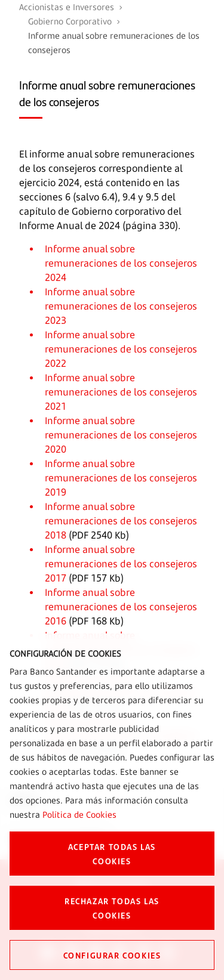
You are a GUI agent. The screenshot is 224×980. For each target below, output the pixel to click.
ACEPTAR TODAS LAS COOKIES (112, 854)
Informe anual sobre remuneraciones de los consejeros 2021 (121, 392)
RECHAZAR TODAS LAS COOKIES (112, 908)
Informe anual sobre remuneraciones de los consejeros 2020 (121, 435)
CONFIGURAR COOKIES (112, 955)
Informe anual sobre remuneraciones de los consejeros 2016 (121, 607)
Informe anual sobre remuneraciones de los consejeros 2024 (121, 263)
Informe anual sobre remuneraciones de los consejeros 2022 (121, 349)
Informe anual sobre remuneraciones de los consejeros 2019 (121, 478)
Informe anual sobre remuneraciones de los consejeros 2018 (121, 521)
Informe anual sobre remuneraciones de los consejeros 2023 (121, 306)
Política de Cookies (79, 814)
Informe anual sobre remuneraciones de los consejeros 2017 (121, 564)
